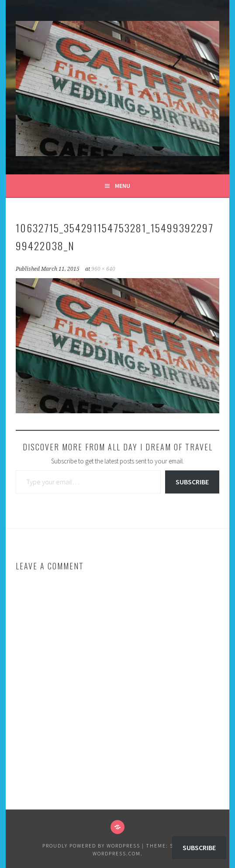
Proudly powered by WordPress (91, 846)
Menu (123, 186)
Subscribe (192, 482)
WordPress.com (117, 853)
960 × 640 (103, 269)
